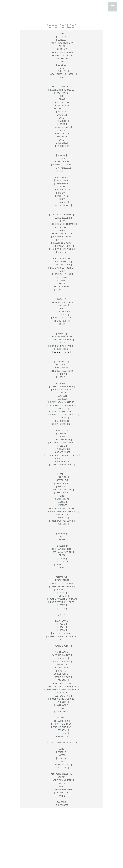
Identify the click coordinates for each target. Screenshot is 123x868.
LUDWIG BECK (62, 461)
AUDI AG (62, 71)
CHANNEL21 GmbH (62, 165)
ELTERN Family (62, 227)
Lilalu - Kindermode (62, 443)
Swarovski (62, 705)
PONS (62, 593)
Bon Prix (62, 137)
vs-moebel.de (62, 765)
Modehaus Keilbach (62, 521)
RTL (62, 640)
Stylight (62, 693)
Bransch (62, 121)
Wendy (62, 786)
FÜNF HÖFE (62, 290)
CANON (61, 155)
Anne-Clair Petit (62, 55)
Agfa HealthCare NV (62, 43)
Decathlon (62, 180)
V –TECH (62, 768)
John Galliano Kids (62, 371)
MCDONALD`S (62, 515)
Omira (62, 555)
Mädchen (62, 477)
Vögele (62, 752)
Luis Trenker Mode (62, 465)
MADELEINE (62, 483)
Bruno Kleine (62, 127)
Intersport (62, 365)
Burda (62, 130)
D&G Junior (61, 177)
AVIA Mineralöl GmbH (62, 74)
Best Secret (62, 105)
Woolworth (62, 793)
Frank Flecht (62, 287)
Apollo (62, 65)
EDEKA (62, 221)
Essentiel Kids (62, 243)
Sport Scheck (62, 677)
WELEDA (62, 777)
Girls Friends (62, 312)
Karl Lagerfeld (62, 390)
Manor (62, 496)
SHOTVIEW (62, 665)
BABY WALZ (62, 93)
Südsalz (62, 702)
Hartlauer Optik (62, 340)
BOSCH (62, 118)
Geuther (62, 305)
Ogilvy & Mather (62, 552)
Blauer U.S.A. (62, 109)
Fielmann (62, 277)
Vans (61, 749)
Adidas (62, 40)
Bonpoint (62, 115)
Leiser (62, 433)
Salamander (61, 652)
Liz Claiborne (62, 449)
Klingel (62, 418)
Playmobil (62, 590)
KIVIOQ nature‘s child (62, 411)
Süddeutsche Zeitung (62, 699)
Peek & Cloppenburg (62, 583)
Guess (62, 324)
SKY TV (62, 671)
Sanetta (62, 658)
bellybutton (62, 102)
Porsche (62, 596)
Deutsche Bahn (62, 190)
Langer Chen (61, 430)
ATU (62, 68)
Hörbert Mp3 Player (62, 346)
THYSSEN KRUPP (62, 721)
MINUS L (62, 518)
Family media (62, 262)
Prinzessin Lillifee (62, 602)
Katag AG (62, 393)
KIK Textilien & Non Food (62, 405)
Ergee (62, 230)
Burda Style (62, 134)
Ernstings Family (62, 234)
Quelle (62, 615)
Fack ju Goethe (61, 258)
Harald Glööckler (62, 337)
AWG (62, 77)
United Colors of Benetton (61, 743)
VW (62, 761)
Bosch (62, 140)
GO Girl (62, 315)
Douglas (62, 202)
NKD (62, 536)
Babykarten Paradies (62, 90)
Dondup (62, 193)
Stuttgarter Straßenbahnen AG (62, 690)
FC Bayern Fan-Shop (62, 274)
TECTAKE (62, 718)
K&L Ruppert (62, 421)
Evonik (62, 252)
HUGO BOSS (62, 349)
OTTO (62, 558)
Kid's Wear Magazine (62, 402)
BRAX (62, 124)
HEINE (62, 343)
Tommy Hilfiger (62, 724)
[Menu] (113, 7)
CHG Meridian (63, 168)
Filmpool (62, 280)
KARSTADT (62, 396)
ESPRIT (62, 240)
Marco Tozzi (62, 499)
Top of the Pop (62, 727)
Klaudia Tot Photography (62, 415)
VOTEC (62, 755)
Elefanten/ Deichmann (62, 224)
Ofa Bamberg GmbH (62, 549)
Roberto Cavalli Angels (62, 636)
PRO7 (62, 605)
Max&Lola (62, 502)
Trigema (62, 730)
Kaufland (62, 399)
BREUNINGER (62, 143)
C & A (62, 159)
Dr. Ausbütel (62, 205)
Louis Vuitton (62, 458)
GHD (62, 308)
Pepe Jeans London (62, 586)
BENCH (62, 96)
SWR (62, 708)
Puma (62, 608)
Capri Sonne (62, 162)
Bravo (62, 99)
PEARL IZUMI (62, 580)
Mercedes (62, 505)
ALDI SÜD (62, 49)
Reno (62, 630)
